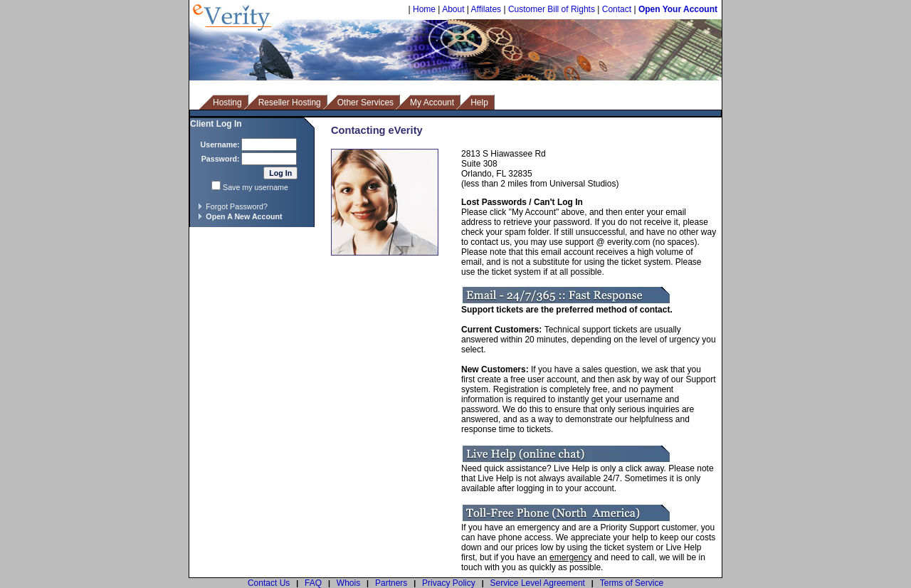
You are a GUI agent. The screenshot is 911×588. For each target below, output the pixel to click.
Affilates (486, 9)
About (453, 9)
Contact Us (269, 583)
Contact (617, 9)
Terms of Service (632, 583)
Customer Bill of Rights (552, 9)
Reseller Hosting (290, 103)
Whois (348, 583)
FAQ (313, 583)
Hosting (227, 103)
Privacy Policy (449, 583)
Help (479, 103)
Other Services (365, 103)
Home (424, 9)
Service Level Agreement (538, 583)
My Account (432, 103)
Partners (391, 583)
